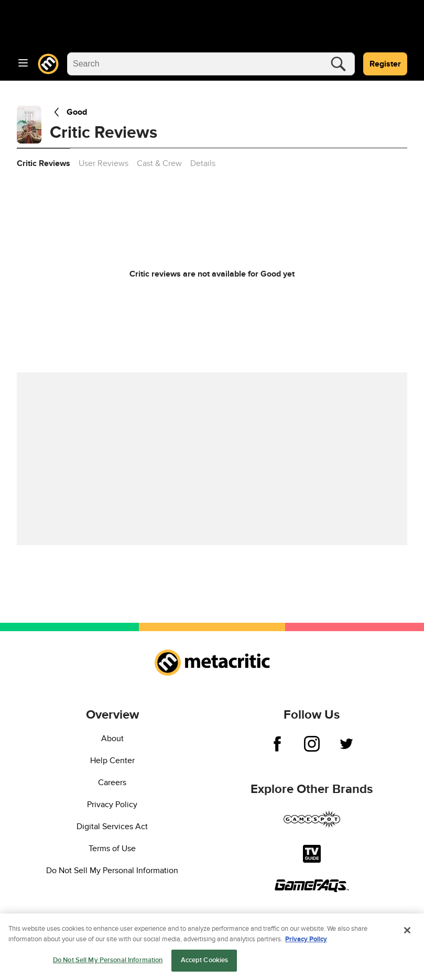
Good (68, 112)
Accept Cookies (205, 963)
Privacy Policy (112, 805)
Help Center (112, 761)
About (112, 739)
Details (203, 163)
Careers (112, 783)
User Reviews (104, 163)
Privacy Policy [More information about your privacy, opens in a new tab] (306, 942)
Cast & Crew (159, 163)
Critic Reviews (44, 163)
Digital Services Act (112, 827)
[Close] (407, 933)
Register (385, 64)
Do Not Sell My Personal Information (112, 871)
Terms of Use (112, 849)
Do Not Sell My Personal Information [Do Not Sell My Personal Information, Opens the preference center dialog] (108, 963)
